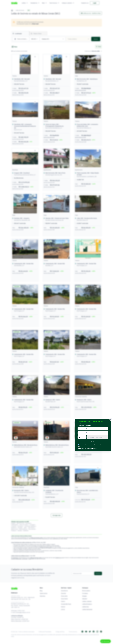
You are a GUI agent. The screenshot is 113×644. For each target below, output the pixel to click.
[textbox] (98, 437)
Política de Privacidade (92, 448)
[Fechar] (111, 419)
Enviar (93, 441)
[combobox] (98, 437)
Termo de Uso (81, 448)
